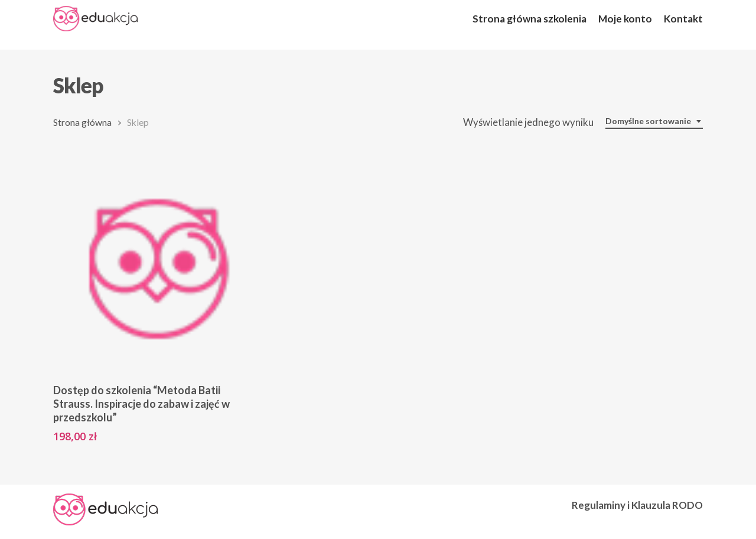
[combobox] (654, 121)
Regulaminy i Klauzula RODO (637, 505)
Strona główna (82, 122)
